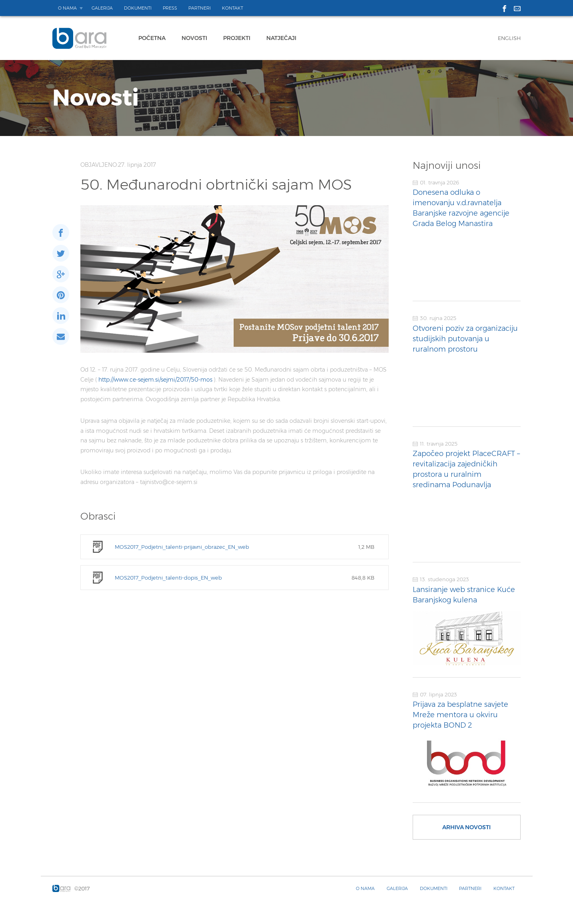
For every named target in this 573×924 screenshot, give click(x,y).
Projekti (237, 38)
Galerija (102, 8)
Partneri (200, 8)
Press (170, 8)
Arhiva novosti (466, 827)
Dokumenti (138, 8)
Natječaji (281, 38)
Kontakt (233, 8)
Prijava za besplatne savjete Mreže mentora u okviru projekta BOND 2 (460, 715)
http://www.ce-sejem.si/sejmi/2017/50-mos (156, 380)
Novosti (194, 38)
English (509, 38)
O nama (67, 8)
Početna (152, 38)
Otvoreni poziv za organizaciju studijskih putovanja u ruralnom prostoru (465, 339)
